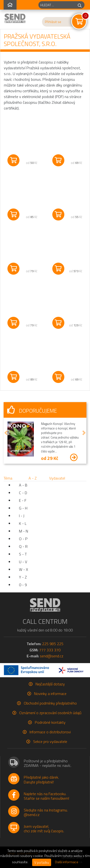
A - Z (33, 478)
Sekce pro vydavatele (50, 741)
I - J (22, 516)
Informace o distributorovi (50, 732)
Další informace (67, 862)
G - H (23, 508)
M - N (24, 531)
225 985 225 (53, 644)
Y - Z (23, 577)
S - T (23, 554)
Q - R (23, 546)
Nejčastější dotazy (50, 684)
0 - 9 (23, 585)
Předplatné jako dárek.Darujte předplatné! (41, 779)
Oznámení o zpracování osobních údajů (50, 713)
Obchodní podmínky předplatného (50, 703)
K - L (23, 523)
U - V (23, 562)
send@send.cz (52, 656)
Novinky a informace (50, 694)
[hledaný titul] (57, 5)
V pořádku (42, 862)
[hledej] (80, 5)
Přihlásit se (53, 22)
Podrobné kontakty (50, 722)
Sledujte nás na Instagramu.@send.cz (46, 812)
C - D (23, 493)
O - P (23, 539)
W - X (24, 569)
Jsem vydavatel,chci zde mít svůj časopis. (44, 829)
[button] (6, 433)
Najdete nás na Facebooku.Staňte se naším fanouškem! (46, 796)
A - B (23, 485)
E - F (23, 500)
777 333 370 (50, 650)
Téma (8, 478)
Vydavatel (57, 478)
